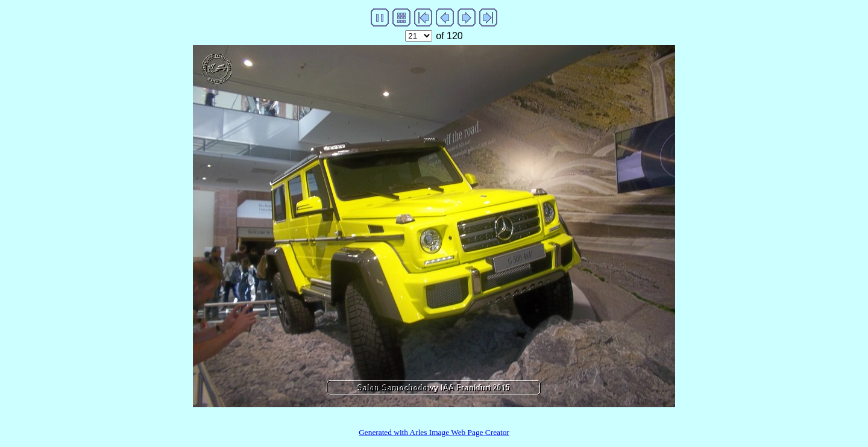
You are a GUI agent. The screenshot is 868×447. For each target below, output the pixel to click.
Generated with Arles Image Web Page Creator (434, 432)
